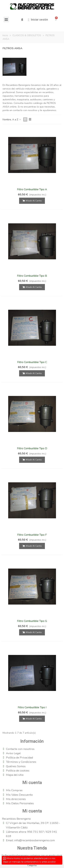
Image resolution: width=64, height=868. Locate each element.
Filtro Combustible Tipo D (32, 448)
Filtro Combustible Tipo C (32, 362)
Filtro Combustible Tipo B (32, 276)
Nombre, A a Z (12, 120)
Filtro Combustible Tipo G (32, 621)
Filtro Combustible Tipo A (32, 189)
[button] (22, 20)
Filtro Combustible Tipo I (32, 707)
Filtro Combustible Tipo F (32, 535)
